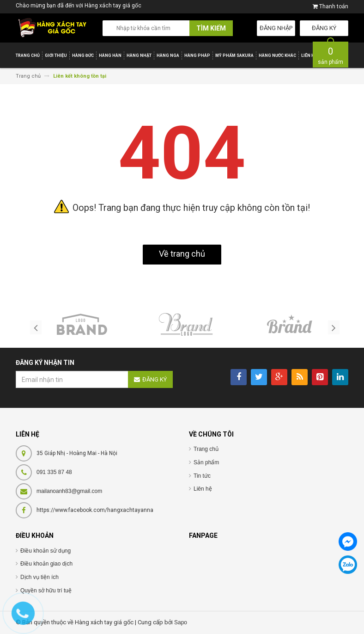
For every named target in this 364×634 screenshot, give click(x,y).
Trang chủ (206, 449)
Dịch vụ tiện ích (39, 577)
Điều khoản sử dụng (45, 551)
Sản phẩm (206, 462)
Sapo (181, 622)
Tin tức (202, 476)
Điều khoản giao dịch (46, 564)
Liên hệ (203, 489)
